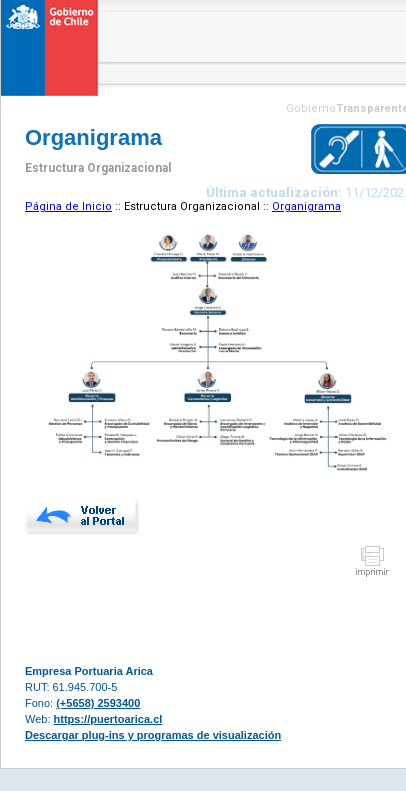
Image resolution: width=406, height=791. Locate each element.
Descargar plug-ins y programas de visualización (153, 735)
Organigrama (306, 206)
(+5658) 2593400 (98, 703)
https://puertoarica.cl (108, 719)
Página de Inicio (68, 206)
